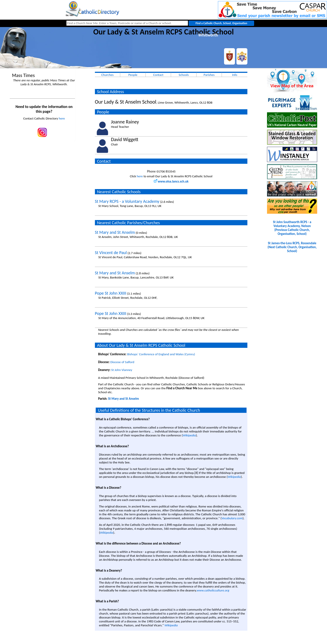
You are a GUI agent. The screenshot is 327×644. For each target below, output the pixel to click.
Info (235, 75)
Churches (107, 75)
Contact (158, 75)
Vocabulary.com (232, 518)
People (133, 75)
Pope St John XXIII (111, 293)
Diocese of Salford (122, 362)
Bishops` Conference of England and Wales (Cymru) (161, 354)
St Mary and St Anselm (115, 232)
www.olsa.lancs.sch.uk (171, 181)
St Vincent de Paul (111, 253)
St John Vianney (122, 370)
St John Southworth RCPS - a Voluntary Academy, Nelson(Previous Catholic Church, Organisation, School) (292, 228)
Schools (184, 75)
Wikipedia (189, 435)
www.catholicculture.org (213, 590)
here (62, 118)
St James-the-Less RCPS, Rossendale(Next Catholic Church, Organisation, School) (292, 247)
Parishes (209, 75)
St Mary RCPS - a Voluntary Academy (127, 201)
